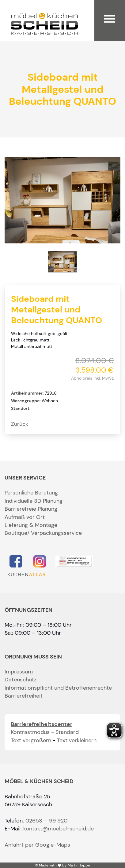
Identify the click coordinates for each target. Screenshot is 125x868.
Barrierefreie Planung (31, 509)
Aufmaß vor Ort (25, 517)
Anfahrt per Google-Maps (37, 845)
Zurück (20, 424)
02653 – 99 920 (46, 821)
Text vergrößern (31, 740)
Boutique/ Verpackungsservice (43, 533)
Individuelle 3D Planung (34, 501)
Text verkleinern (77, 740)
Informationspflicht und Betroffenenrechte (58, 688)
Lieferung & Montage (31, 525)
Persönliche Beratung (31, 493)
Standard (67, 732)
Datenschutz (21, 680)
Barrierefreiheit (24, 696)
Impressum (19, 672)
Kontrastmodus (30, 732)
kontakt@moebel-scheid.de (59, 829)
